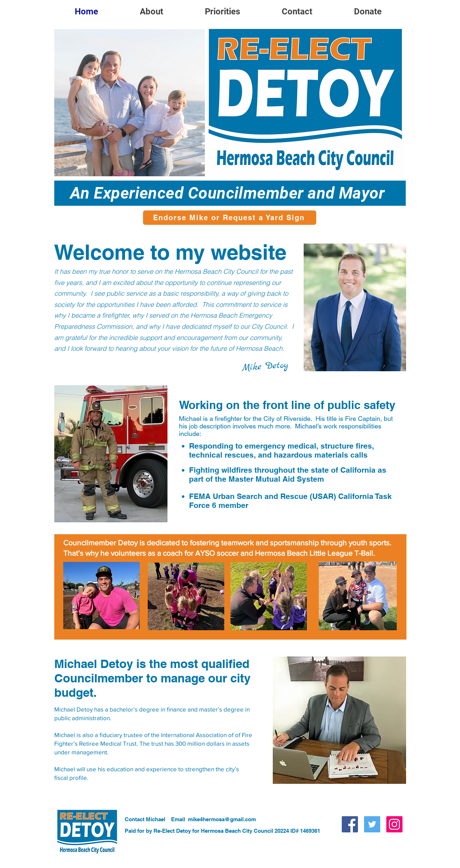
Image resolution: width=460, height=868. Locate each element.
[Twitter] (372, 824)
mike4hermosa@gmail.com (222, 819)
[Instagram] (394, 824)
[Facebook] (350, 824)
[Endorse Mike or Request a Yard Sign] (230, 218)
